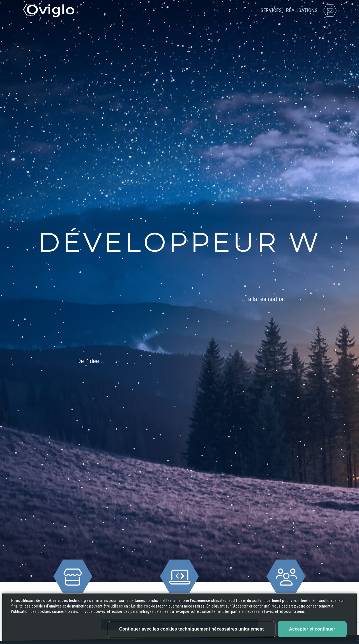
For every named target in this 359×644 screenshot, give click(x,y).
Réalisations (302, 10)
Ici (82, 629)
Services (271, 10)
